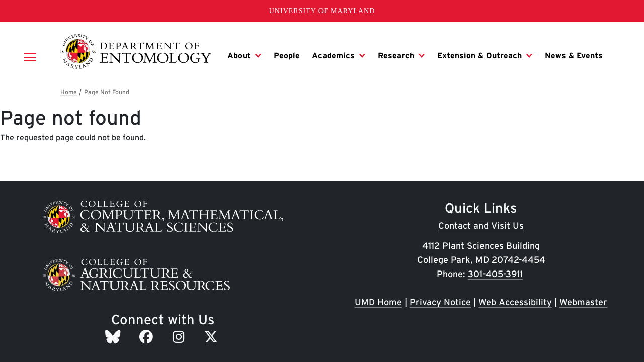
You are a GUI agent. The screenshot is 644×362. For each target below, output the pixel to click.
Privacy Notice (440, 302)
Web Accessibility (515, 302)
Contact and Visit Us (481, 225)
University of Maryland (322, 11)
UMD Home (378, 302)
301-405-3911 (495, 274)
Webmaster (583, 302)
